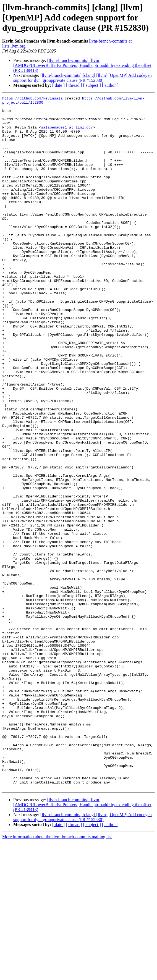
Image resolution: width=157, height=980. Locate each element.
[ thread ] (74, 85)
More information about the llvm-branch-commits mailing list (57, 975)
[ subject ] (92, 85)
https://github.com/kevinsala (32, 99)
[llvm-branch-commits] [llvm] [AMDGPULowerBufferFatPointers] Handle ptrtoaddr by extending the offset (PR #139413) (82, 65)
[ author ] (110, 85)
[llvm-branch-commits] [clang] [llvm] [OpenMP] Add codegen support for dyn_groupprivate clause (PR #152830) (83, 78)
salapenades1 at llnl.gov (67, 134)
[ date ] (58, 85)
